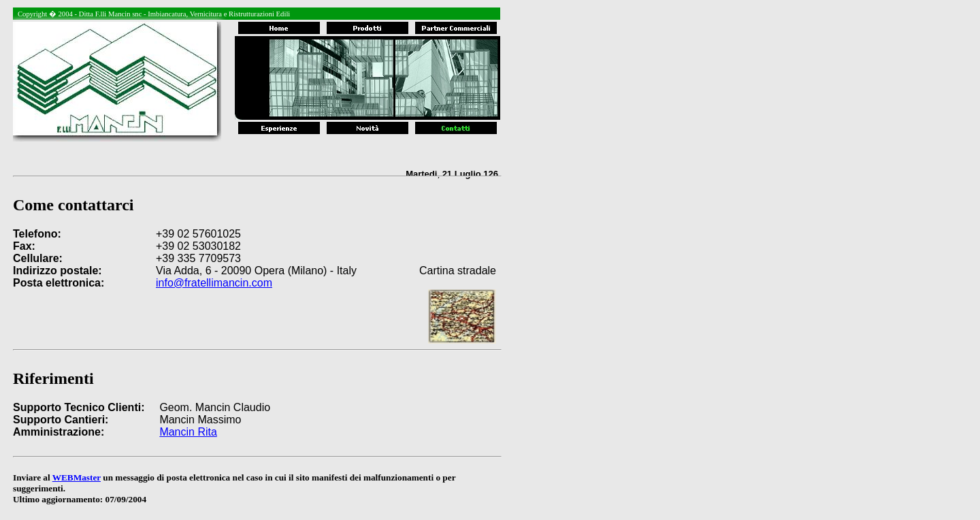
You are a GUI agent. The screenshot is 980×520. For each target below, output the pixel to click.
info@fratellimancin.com (214, 283)
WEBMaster (77, 477)
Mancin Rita (188, 432)
